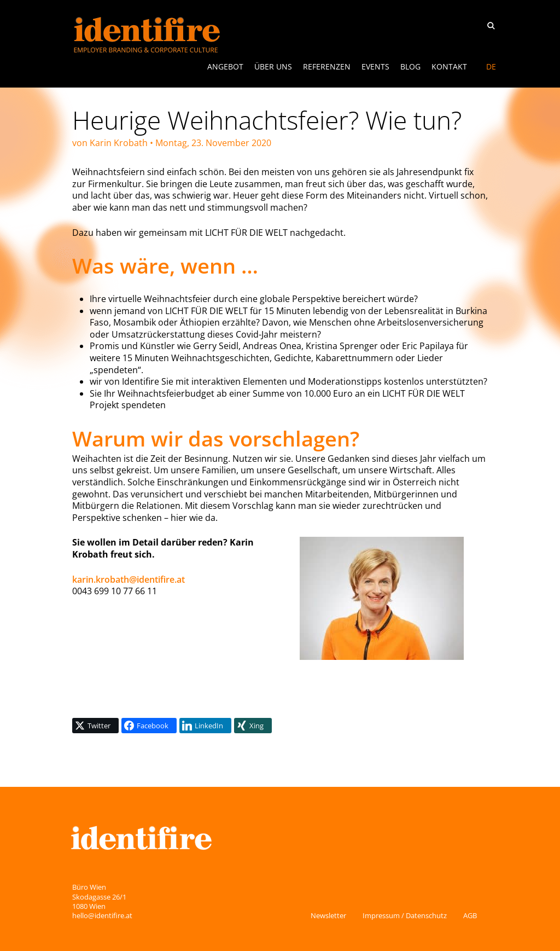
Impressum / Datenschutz (405, 915)
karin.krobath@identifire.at (129, 579)
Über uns (273, 66)
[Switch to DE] (491, 67)
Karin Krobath (119, 143)
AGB (470, 915)
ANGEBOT (225, 66)
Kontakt (449, 66)
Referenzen (327, 66)
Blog (410, 66)
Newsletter (328, 915)
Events (375, 66)
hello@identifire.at (102, 915)
